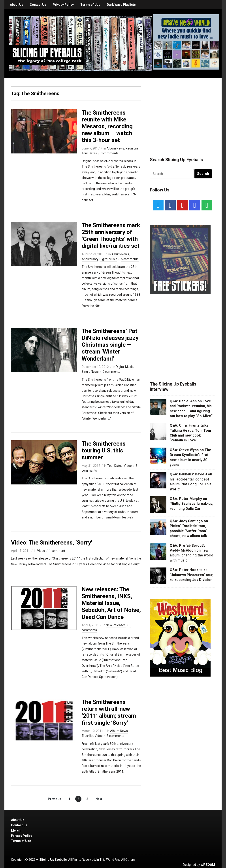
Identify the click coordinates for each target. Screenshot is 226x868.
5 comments (130, 259)
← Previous (53, 799)
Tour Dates (89, 153)
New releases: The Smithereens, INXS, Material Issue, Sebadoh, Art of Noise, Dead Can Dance (111, 603)
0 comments (111, 372)
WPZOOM (208, 865)
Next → (101, 799)
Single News (90, 372)
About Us (17, 5)
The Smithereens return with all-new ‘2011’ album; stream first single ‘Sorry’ (109, 712)
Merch (16, 830)
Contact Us (38, 5)
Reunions (132, 148)
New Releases (116, 625)
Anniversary (90, 259)
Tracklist (88, 736)
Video (128, 466)
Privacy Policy (63, 5)
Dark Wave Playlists (121, 5)
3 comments (110, 153)
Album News (115, 148)
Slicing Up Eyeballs (53, 860)
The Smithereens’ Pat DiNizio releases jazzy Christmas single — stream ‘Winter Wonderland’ (110, 345)
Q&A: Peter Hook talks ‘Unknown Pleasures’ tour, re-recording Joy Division (192, 575)
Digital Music (108, 259)
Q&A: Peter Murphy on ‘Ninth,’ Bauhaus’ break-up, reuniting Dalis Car (191, 504)
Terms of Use (90, 5)
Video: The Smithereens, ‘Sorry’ (52, 543)
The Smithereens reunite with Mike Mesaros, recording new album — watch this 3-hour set (107, 126)
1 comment (57, 551)
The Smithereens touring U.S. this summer (104, 450)
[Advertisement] (183, 112)
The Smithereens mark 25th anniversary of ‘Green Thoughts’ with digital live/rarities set (111, 236)
